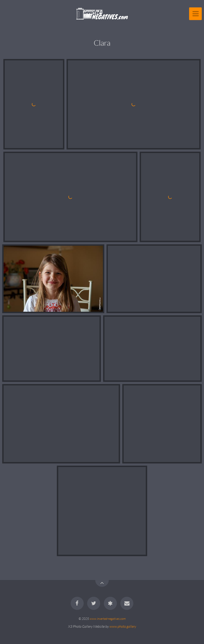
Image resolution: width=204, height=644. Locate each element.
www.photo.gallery (123, 626)
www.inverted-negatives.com (108, 619)
